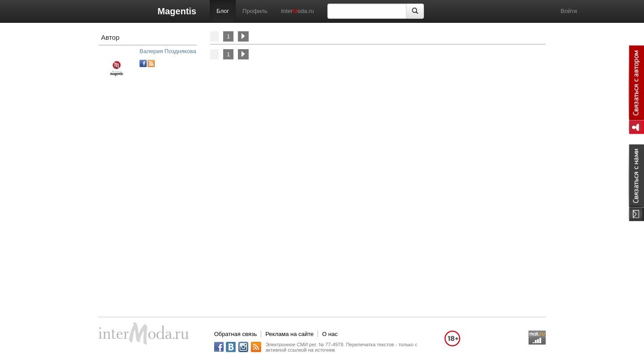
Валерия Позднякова (168, 51)
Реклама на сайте (289, 334)
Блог (223, 11)
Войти (569, 11)
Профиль (255, 11)
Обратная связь (236, 334)
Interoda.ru (297, 11)
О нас (330, 334)
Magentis (177, 11)
